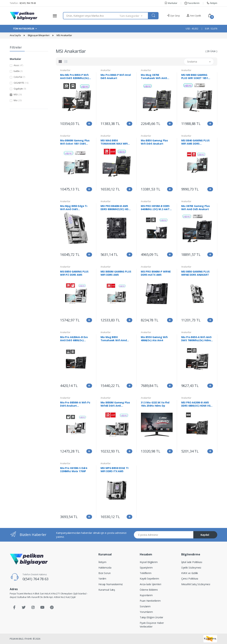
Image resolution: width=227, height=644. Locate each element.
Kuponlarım (146, 595)
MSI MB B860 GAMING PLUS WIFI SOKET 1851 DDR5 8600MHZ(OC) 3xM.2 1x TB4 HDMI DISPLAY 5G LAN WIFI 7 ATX (197, 77)
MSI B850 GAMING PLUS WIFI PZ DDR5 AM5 (74, 273)
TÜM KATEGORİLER (24, 29)
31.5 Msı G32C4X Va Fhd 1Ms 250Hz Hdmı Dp (155, 404)
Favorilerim (192, 3)
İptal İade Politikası (192, 562)
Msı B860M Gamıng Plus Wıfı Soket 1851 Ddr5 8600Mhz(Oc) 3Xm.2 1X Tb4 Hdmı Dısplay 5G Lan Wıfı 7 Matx (75, 142)
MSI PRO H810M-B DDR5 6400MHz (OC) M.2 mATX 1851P (156, 208)
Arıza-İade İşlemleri (150, 584)
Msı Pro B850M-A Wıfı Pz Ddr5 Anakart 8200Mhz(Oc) (75, 404)
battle (18, 71)
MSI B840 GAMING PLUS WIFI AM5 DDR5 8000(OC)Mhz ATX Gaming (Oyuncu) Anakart (195, 142)
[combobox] (91, 16)
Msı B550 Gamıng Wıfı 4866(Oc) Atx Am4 (154, 339)
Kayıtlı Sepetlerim (149, 579)
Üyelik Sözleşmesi (191, 568)
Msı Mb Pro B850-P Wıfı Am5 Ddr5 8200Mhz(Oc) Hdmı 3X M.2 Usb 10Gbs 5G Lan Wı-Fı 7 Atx (74, 77)
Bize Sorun (105, 573)
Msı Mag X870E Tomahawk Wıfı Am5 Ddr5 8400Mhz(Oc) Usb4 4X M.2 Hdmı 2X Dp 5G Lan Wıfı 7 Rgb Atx (155, 77)
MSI (18, 94)
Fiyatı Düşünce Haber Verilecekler (152, 625)
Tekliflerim (146, 573)
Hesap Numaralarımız (111, 584)
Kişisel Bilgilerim (149, 562)
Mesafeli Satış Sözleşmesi (196, 584)
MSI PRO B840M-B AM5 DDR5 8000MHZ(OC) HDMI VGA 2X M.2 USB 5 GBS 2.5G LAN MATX (116, 208)
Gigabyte (20, 89)
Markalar (171, 3)
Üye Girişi (173, 16)
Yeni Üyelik (194, 16)
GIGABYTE (21, 83)
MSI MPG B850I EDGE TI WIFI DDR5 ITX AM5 (114, 470)
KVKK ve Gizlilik (190, 573)
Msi (18, 100)
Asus (18, 65)
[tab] (60, 61)
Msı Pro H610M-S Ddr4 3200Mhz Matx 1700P (74, 470)
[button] (134, 16)
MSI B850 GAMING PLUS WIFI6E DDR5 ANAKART (195, 273)
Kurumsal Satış (107, 590)
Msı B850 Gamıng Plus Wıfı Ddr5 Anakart (154, 142)
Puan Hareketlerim (150, 601)
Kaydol (205, 535)
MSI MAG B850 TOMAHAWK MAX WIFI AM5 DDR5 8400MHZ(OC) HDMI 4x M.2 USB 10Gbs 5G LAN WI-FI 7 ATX (115, 142)
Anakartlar (65, 70)
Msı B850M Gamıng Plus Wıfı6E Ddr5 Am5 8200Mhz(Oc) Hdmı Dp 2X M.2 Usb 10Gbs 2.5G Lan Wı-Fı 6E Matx (116, 404)
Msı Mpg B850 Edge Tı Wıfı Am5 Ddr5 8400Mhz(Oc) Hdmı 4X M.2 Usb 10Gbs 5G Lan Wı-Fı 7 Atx (74, 208)
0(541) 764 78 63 (35, 579)
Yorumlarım (146, 612)
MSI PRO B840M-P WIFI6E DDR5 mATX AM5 (156, 273)
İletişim (212, 3)
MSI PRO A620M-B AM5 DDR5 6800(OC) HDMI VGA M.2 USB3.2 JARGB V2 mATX (197, 404)
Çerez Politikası (190, 579)
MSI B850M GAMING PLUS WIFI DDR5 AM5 (116, 273)
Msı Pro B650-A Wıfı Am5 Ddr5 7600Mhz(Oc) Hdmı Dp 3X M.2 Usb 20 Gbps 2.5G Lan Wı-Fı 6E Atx (196, 339)
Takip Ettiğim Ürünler (151, 617)
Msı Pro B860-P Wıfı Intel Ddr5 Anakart (116, 77)
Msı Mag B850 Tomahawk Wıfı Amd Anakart (114, 339)
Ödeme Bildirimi (149, 590)
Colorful (19, 77)
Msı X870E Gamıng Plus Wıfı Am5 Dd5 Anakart (196, 208)
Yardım (102, 579)
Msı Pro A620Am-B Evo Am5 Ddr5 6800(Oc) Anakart (74, 339)
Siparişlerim (146, 568)
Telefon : (23, 3)
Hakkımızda (105, 568)
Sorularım (145, 606)
